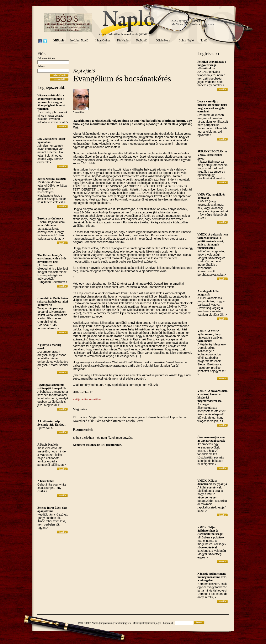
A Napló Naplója (48, 445)
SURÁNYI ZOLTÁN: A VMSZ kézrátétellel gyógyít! (212, 155)
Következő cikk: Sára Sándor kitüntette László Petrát (108, 421)
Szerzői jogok (154, 623)
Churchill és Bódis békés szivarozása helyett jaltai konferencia (53, 302)
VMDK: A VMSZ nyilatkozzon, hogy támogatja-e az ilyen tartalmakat (210, 336)
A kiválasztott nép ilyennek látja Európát (51, 423)
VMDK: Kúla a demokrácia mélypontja (212, 482)
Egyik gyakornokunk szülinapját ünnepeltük (52, 387)
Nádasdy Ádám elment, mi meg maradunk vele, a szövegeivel (212, 577)
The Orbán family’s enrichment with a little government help (52, 258)
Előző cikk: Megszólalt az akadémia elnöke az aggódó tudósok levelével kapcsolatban (130, 417)
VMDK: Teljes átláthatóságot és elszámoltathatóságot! (211, 531)
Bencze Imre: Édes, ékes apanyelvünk (52, 509)
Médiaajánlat (139, 623)
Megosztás (80, 409)
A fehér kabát (46, 481)
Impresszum (107, 623)
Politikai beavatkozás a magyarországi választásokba (212, 65)
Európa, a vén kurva (50, 219)
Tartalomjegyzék (123, 623)
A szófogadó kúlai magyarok (208, 293)
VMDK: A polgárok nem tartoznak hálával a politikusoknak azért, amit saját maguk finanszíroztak (213, 241)
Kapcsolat (168, 623)
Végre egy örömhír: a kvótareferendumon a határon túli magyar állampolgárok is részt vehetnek (51, 102)
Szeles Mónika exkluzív (52, 179)
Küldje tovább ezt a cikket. (87, 400)
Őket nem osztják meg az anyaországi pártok (211, 439)
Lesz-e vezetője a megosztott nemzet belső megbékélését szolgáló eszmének (212, 107)
